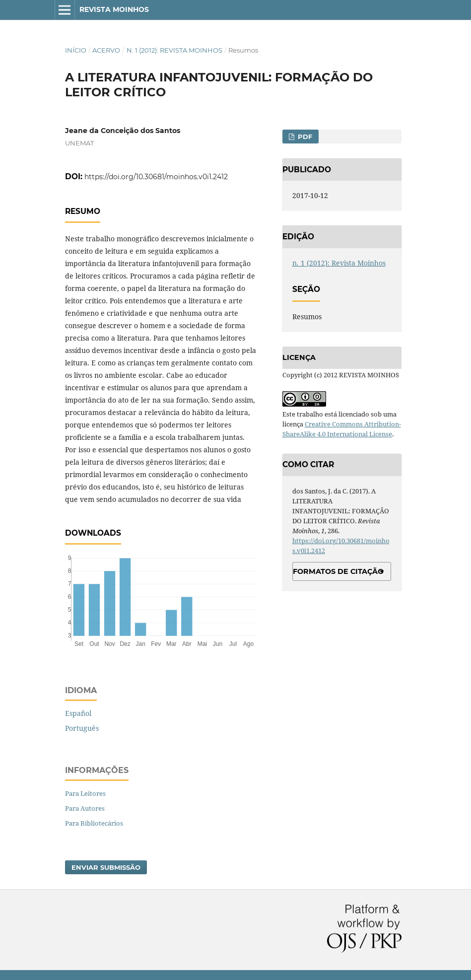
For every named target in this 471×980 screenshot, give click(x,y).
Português (82, 728)
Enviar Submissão (106, 867)
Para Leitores (85, 793)
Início (76, 50)
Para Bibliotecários (94, 823)
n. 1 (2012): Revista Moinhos (174, 50)
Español (78, 713)
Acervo (106, 50)
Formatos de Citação (338, 571)
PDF (304, 137)
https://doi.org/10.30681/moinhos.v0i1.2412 (156, 177)
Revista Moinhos (114, 9)
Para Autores (85, 808)
